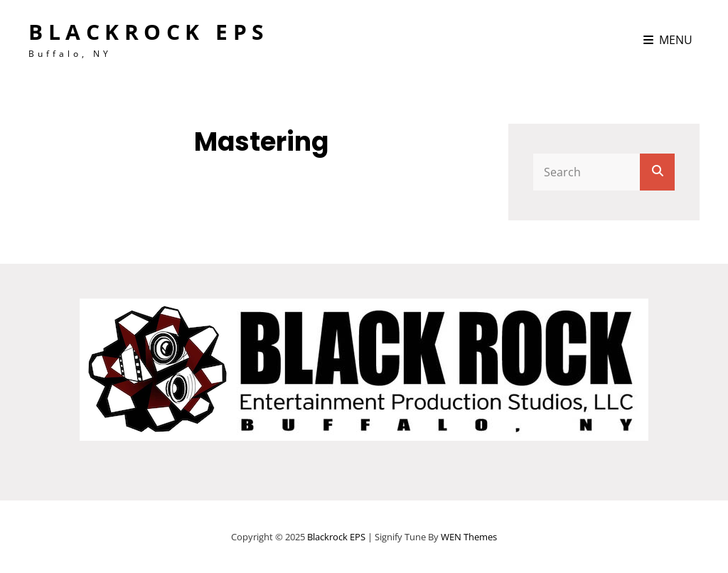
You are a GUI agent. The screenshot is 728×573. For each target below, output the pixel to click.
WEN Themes (469, 537)
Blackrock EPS (149, 32)
